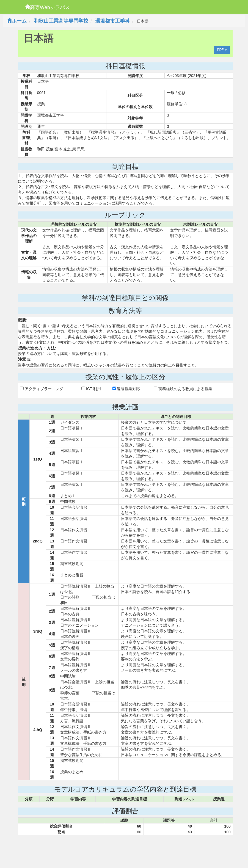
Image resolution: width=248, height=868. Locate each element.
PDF (222, 50)
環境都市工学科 (112, 21)
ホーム (17, 21)
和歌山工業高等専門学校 (61, 21)
